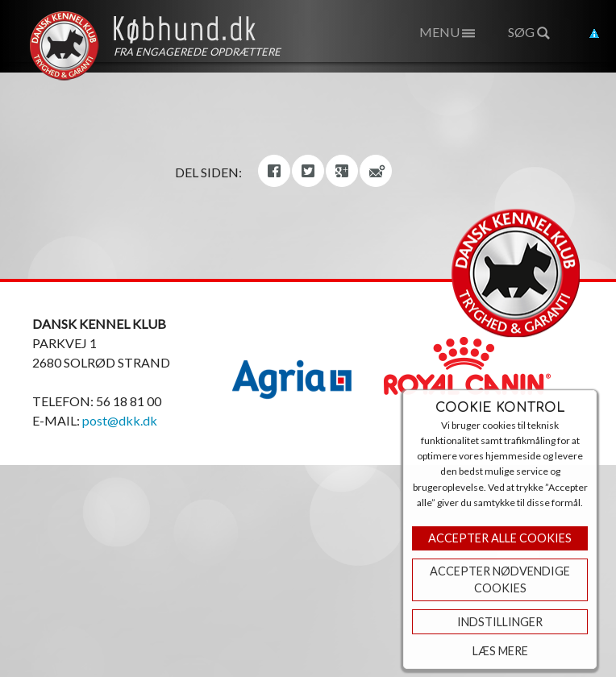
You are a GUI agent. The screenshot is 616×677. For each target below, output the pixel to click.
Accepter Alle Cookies (500, 538)
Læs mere (500, 651)
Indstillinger (500, 622)
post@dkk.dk (120, 420)
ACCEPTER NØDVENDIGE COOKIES (500, 580)
